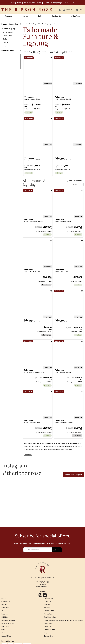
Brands (25, 16)
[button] (68, 10)
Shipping (47, 608)
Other (3, 630)
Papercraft (5, 614)
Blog (46, 633)
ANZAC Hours (49, 623)
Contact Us (56, 16)
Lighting (12, 42)
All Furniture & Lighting (8, 29)
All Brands (5, 633)
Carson (4, 73)
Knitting (4, 605)
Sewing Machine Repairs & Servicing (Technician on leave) (64, 620)
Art (2, 611)
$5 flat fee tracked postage (53, 3)
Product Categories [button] (11, 24)
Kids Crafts (5, 627)
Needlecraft (5, 608)
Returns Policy (49, 611)
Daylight (4, 56)
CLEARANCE (6, 601)
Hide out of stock (75, 181)
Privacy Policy (49, 614)
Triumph (4, 66)
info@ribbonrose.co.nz (43, 586)
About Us (47, 605)
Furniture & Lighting (29, 24)
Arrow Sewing (6, 70)
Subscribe (57, 550)
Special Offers (6, 636)
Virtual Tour (75, 16)
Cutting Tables (7, 36)
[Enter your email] (39, 550)
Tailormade (5, 63)
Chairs (5, 39)
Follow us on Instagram (74, 475)
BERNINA (5, 617)
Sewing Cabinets (8, 32)
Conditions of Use (50, 617)
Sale (40, 16)
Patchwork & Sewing (8, 620)
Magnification (7, 46)
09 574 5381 (71, 3)
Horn (3, 59)
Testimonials (48, 636)
